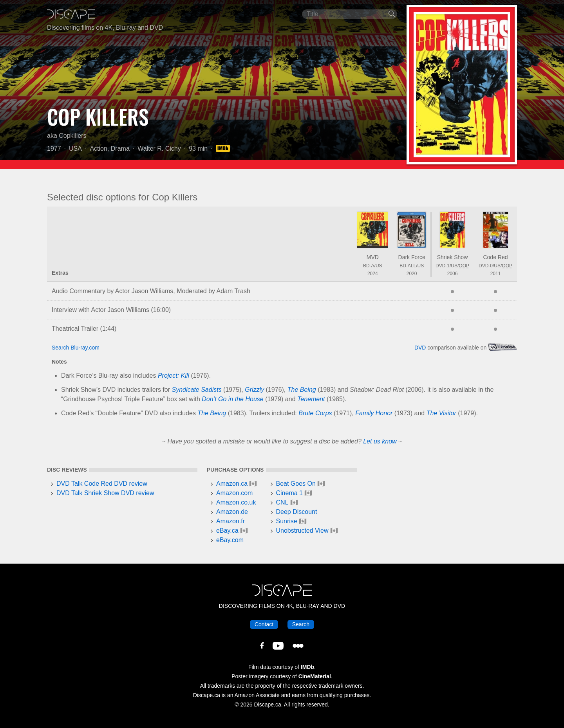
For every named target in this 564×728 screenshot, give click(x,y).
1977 (54, 149)
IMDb (307, 667)
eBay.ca (227, 531)
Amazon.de (232, 512)
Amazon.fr (230, 521)
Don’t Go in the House (232, 399)
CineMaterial (315, 676)
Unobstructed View (302, 531)
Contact (264, 624)
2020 (412, 274)
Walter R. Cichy (159, 149)
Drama (120, 149)
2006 (453, 274)
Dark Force (412, 257)
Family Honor (374, 413)
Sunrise (287, 521)
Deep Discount (297, 512)
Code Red (495, 257)
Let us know (380, 441)
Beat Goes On (296, 484)
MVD (373, 257)
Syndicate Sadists (196, 390)
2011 (496, 274)
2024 (373, 274)
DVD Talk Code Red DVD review (102, 484)
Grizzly (254, 390)
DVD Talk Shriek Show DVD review (105, 493)
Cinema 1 (289, 493)
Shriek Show (453, 257)
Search (301, 624)
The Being (302, 390)
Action (98, 149)
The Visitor (441, 413)
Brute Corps (315, 413)
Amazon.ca (232, 484)
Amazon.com (234, 493)
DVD (420, 348)
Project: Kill (174, 376)
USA (75, 149)
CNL (282, 502)
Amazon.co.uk (236, 502)
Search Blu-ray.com (76, 348)
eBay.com (230, 540)
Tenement (311, 399)
